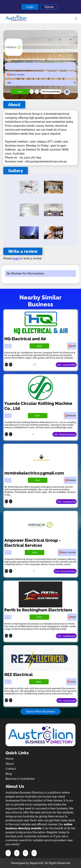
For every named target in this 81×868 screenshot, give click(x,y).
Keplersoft (37, 863)
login (16, 258)
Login (30, 7)
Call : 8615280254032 (65, 434)
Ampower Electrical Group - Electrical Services (32, 543)
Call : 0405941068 (66, 502)
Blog (9, 774)
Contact (11, 769)
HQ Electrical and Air (25, 339)
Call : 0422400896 (66, 365)
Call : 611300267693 (65, 571)
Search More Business (40, 712)
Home (10, 759)
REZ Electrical (19, 675)
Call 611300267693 (51, 92)
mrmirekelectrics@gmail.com (34, 473)
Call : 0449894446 (66, 636)
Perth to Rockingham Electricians (38, 610)
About (10, 764)
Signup (49, 7)
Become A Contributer (20, 779)
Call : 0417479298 (67, 700)
